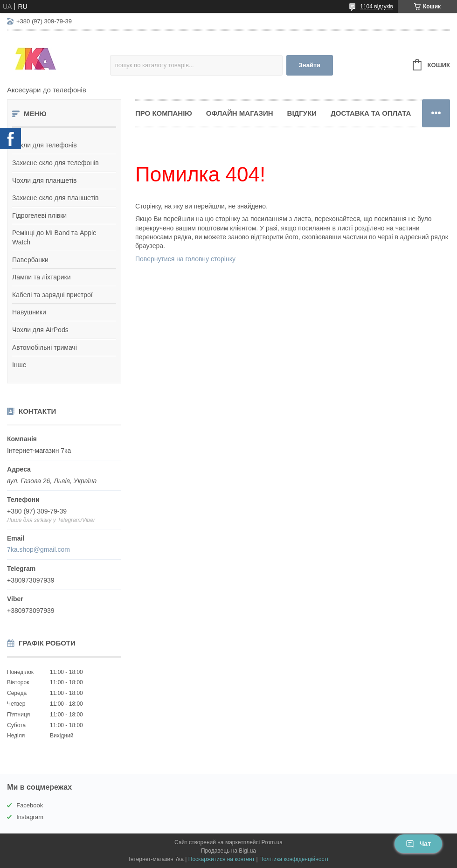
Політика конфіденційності (294, 859)
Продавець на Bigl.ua (228, 851)
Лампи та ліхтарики (42, 277)
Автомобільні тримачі (45, 347)
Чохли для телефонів (45, 145)
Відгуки (302, 113)
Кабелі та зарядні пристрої (52, 295)
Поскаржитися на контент (222, 859)
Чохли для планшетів (44, 181)
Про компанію (164, 113)
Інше (19, 365)
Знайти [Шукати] (309, 65)
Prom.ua (272, 842)
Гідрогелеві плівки (39, 215)
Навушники (29, 312)
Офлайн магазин (240, 113)
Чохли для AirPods (40, 330)
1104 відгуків (377, 7)
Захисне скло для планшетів (55, 198)
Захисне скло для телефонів (55, 163)
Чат (418, 844)
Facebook (30, 805)
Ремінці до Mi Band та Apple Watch (54, 237)
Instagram (30, 817)
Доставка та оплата (371, 113)
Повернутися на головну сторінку (185, 259)
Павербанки (30, 260)
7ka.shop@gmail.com (38, 549)
